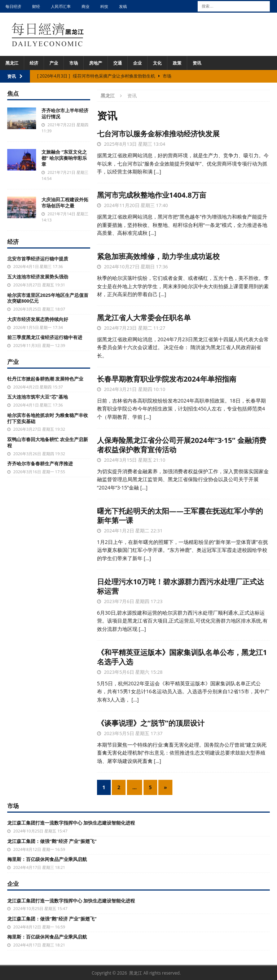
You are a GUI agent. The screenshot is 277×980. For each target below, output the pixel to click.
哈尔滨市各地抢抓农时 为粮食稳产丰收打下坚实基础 (48, 418)
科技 (104, 6)
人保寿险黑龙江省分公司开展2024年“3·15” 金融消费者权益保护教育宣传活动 (182, 445)
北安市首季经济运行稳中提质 (38, 259)
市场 (74, 63)
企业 (137, 63)
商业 (85, 6)
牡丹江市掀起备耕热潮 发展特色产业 (45, 379)
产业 (54, 63)
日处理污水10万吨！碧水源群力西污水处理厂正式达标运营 (181, 586)
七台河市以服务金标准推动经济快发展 (158, 134)
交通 (118, 63)
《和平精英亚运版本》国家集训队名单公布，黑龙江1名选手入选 (182, 657)
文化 (157, 63)
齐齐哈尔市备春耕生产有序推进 (40, 463)
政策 (177, 63)
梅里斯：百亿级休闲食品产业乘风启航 (47, 859)
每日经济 (13, 6)
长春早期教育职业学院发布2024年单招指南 (167, 379)
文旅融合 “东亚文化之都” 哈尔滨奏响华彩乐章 (64, 158)
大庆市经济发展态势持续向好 (38, 319)
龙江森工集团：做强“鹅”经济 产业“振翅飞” (52, 841)
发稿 (123, 6)
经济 (34, 63)
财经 (36, 6)
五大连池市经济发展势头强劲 (38, 277)
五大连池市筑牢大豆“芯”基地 (38, 397)
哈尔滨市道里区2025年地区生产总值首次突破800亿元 (48, 298)
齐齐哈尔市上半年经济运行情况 (65, 113)
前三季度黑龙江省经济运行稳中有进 (45, 337)
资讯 (197, 63)
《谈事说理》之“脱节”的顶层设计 (151, 723)
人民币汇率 (61, 6)
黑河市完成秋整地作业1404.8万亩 (152, 195)
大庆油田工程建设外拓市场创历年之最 (65, 203)
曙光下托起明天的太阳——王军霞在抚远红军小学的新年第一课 (180, 516)
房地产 (96, 63)
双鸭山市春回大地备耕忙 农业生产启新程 (48, 442)
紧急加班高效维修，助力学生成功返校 (158, 256)
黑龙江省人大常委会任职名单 (144, 318)
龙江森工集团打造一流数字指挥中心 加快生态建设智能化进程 (71, 823)
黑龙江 (12, 63)
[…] (157, 172)
